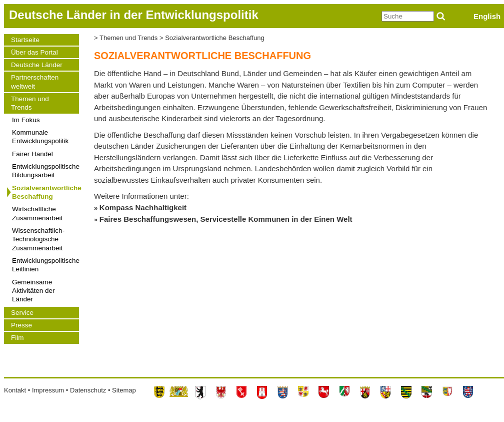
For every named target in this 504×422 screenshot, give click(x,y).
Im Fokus (26, 120)
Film (17, 338)
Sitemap (124, 390)
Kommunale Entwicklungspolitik (40, 137)
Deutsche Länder (37, 65)
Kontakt (15, 390)
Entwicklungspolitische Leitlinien (45, 265)
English (487, 16)
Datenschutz (88, 390)
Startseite (25, 40)
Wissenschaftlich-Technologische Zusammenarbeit (38, 239)
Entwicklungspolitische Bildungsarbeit (45, 171)
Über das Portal (34, 52)
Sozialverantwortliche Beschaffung (45, 192)
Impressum (48, 390)
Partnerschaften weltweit (35, 82)
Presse (21, 325)
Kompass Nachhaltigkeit (143, 207)
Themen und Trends (30, 103)
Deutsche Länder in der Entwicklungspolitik (134, 15)
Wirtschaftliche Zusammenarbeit (37, 213)
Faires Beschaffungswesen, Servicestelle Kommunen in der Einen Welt (226, 219)
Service (22, 313)
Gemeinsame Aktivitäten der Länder (33, 291)
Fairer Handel (32, 154)
